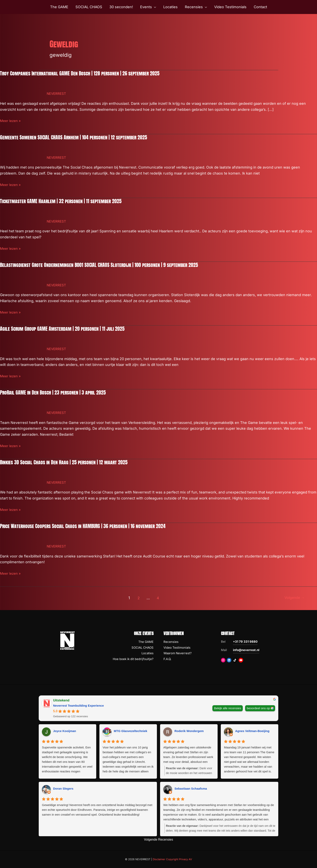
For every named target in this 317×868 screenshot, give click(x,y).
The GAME (146, 642)
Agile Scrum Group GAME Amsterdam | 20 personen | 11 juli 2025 (67, 329)
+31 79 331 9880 (245, 642)
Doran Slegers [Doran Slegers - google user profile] (63, 789)
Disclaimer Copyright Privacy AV (172, 859)
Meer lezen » (11, 121)
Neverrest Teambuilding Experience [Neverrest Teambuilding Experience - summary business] (78, 706)
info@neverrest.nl (246, 650)
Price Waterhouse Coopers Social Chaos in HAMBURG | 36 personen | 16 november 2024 (89, 526)
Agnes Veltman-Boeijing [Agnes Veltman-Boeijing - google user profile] (252, 731)
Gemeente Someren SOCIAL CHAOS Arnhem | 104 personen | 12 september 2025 (79, 137)
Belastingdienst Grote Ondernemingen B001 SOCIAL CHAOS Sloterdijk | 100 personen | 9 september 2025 (107, 265)
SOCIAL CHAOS (143, 648)
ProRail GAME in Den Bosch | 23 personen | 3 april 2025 (57, 392)
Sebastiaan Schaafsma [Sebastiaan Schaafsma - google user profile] (191, 789)
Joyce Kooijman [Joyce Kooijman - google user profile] (65, 731)
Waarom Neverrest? (178, 653)
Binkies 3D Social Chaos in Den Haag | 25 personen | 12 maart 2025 (69, 462)
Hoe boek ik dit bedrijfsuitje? (133, 659)
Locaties (148, 653)
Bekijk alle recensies (228, 708)
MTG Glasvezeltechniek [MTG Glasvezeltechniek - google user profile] (131, 731)
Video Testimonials (177, 648)
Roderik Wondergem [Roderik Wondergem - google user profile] (189, 731)
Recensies (171, 642)
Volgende (293, 598)
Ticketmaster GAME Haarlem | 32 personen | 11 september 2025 (65, 201)
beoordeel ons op (258, 708)
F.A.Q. (167, 659)
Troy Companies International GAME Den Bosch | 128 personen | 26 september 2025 (86, 73)
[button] (154, 7)
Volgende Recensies (158, 840)
